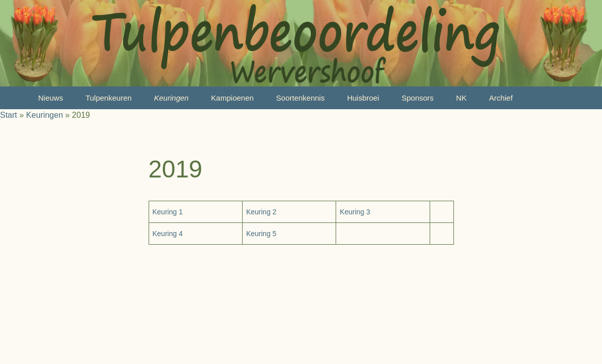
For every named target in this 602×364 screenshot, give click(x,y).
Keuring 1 (168, 212)
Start (9, 115)
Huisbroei (363, 98)
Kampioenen (233, 98)
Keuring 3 (355, 212)
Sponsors (417, 98)
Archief (501, 98)
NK (461, 98)
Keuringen (171, 98)
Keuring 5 (261, 234)
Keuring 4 (168, 234)
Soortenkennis (300, 98)
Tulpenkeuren (108, 98)
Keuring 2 (261, 212)
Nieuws (51, 98)
